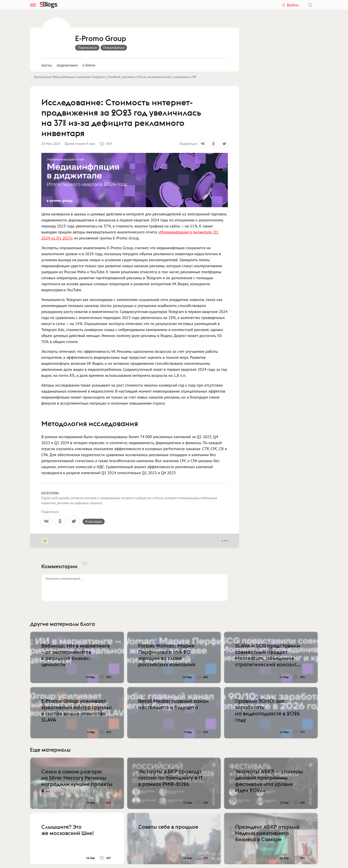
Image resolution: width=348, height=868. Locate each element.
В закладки (94, 521)
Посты (47, 65)
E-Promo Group (101, 39)
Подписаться (87, 48)
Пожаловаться (114, 48)
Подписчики (67, 65)
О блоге (89, 65)
